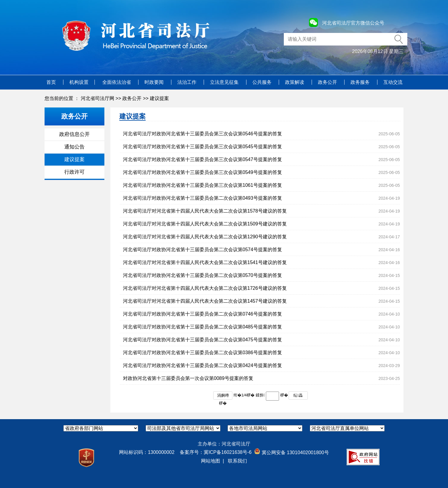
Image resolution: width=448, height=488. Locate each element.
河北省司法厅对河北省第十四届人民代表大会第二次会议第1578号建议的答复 (205, 211)
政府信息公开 (74, 134)
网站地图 (211, 461)
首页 (52, 82)
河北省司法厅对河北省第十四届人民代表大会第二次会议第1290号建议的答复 (205, 237)
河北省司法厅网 (97, 98)
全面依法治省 (117, 82)
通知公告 (74, 147)
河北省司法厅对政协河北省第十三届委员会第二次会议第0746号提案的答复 (202, 314)
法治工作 (188, 82)
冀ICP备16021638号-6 (228, 452)
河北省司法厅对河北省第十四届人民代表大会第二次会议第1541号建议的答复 (205, 262)
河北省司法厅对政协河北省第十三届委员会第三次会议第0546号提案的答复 (202, 134)
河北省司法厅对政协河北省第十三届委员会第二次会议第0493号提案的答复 (202, 198)
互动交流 (393, 82)
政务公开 (328, 82)
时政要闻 (155, 82)
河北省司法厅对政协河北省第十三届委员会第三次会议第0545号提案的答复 (202, 147)
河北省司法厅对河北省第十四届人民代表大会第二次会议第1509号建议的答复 (205, 224)
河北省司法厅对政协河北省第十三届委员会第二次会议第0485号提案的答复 (202, 327)
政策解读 (295, 82)
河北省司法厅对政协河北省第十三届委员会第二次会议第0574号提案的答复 (202, 250)
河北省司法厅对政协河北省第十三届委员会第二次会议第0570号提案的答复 (202, 275)
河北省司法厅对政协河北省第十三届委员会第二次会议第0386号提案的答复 (202, 353)
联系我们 (237, 461)
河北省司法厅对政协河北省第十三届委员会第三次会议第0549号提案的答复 (202, 172)
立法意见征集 (225, 82)
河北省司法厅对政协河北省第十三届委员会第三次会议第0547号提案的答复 (202, 159)
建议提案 (159, 98)
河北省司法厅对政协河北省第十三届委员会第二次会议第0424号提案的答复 (202, 365)
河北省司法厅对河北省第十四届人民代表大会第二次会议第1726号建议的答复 (205, 288)
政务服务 (361, 82)
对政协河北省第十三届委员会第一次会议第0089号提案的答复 (188, 378)
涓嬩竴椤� (223, 396)
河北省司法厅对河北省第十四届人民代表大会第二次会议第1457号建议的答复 (205, 301)
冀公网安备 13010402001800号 (291, 453)
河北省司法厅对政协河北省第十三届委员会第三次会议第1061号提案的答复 (202, 185)
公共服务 (263, 82)
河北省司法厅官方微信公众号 (353, 23)
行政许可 (74, 172)
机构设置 (79, 82)
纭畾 (298, 395)
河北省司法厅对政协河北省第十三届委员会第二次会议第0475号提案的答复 (202, 340)
